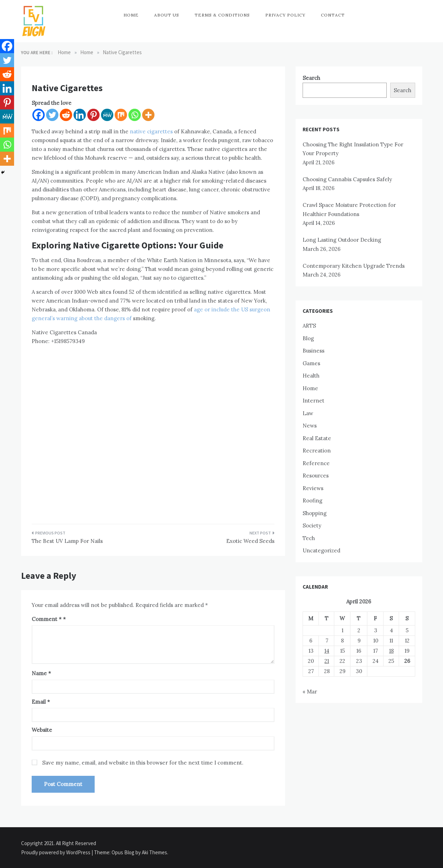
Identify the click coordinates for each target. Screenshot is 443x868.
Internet (314, 401)
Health (311, 376)
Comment (47, 619)
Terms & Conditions (222, 15)
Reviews (313, 488)
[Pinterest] (93, 115)
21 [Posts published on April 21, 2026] (327, 661)
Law (308, 413)
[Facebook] (39, 115)
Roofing (312, 500)
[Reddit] (66, 115)
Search (311, 78)
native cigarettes (151, 131)
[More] (148, 115)
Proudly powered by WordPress (56, 852)
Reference (316, 463)
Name (41, 673)
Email (41, 702)
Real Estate (317, 438)
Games (311, 363)
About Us (167, 15)
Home (131, 15)
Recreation (317, 451)
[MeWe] (107, 115)
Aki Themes (154, 852)
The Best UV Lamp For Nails (67, 541)
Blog (308, 338)
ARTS (309, 326)
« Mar (310, 692)
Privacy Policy (285, 15)
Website (42, 730)
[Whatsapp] (135, 115)
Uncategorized (321, 550)
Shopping (315, 513)
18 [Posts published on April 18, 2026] (391, 651)
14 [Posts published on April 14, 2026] (327, 651)
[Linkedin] (80, 115)
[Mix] (121, 115)
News (310, 426)
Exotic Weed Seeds (250, 541)
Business (314, 351)
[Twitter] (52, 115)
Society (312, 525)
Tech (309, 538)
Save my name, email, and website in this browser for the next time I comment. (143, 763)
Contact (333, 15)
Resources (316, 476)
